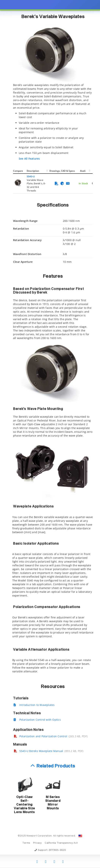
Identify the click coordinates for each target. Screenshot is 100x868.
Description (33, 171)
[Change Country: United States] (80, 836)
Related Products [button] (56, 766)
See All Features (29, 159)
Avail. (83, 171)
